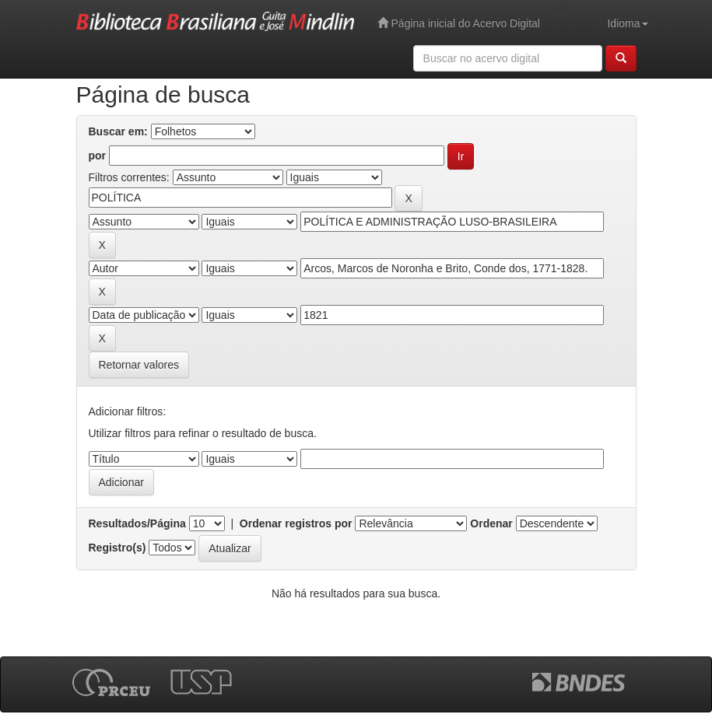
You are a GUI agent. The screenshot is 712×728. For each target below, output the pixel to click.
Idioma (627, 23)
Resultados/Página (137, 523)
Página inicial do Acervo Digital (459, 23)
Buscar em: (118, 131)
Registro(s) (117, 548)
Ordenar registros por (296, 523)
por (98, 156)
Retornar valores (139, 365)
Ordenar (491, 523)
